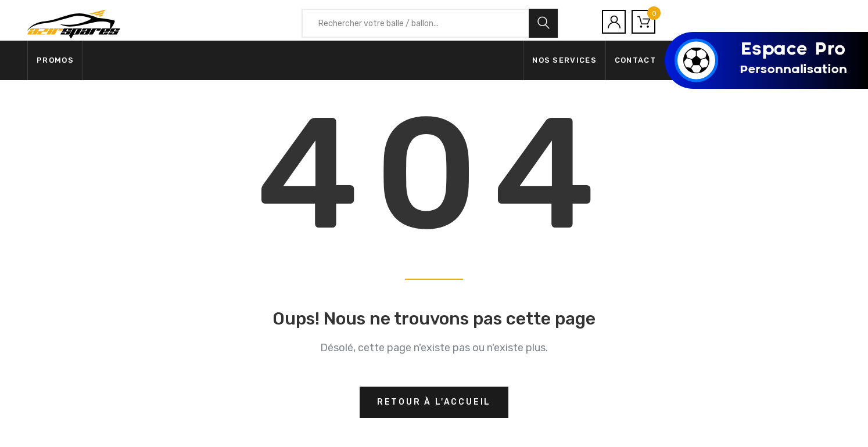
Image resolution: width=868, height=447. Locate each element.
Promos (55, 60)
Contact (635, 60)
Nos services (564, 60)
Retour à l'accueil (434, 402)
